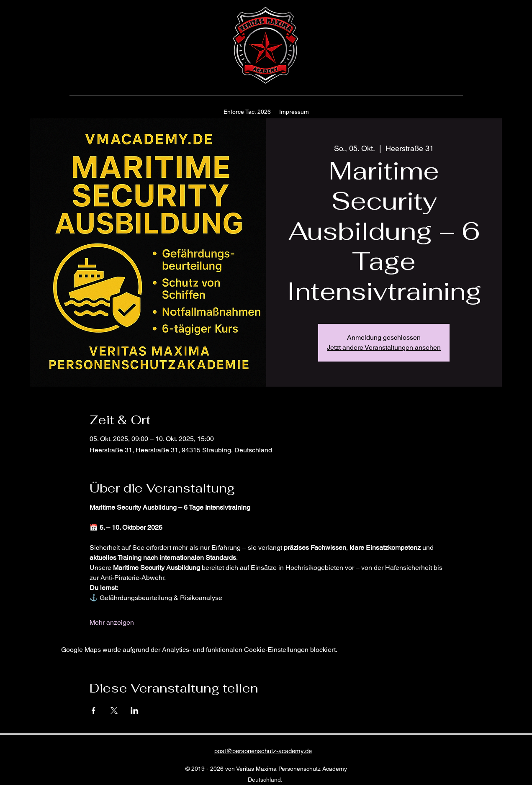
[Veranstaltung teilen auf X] (114, 711)
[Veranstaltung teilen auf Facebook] (94, 711)
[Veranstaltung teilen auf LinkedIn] (135, 711)
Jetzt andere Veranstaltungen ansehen (384, 348)
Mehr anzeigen (112, 622)
